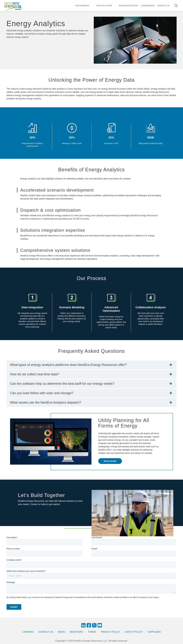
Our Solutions (104, 6)
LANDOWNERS (148, 6)
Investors (76, 632)
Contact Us (46, 632)
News (61, 632)
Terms (92, 632)
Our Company (82, 6)
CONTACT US (163, 6)
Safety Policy (134, 632)
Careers (28, 632)
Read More (110, 461)
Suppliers (154, 632)
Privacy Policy (110, 632)
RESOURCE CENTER (128, 6)
